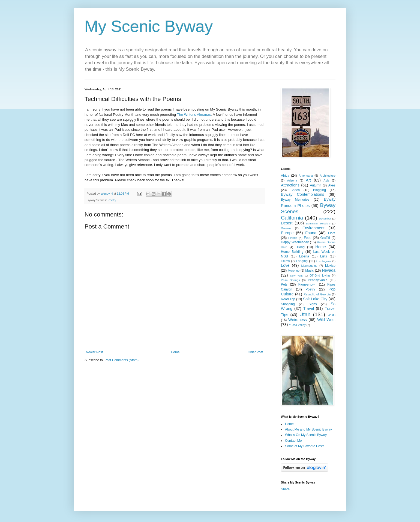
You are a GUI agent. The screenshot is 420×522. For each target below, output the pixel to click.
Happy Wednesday (295, 242)
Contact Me (293, 441)
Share (285, 489)
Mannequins (309, 266)
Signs (313, 304)
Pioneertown (307, 284)
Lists (324, 256)
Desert (287, 223)
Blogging (319, 190)
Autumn (315, 185)
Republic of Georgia (317, 294)
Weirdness (298, 320)
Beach (295, 190)
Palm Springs (290, 280)
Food (307, 238)
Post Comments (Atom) (121, 360)
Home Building (292, 252)
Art (308, 180)
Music (309, 271)
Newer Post (94, 352)
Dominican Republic (318, 223)
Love (285, 265)
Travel (309, 309)
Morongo (294, 271)
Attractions (290, 185)
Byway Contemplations (302, 194)
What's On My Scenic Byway (306, 435)
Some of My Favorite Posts (305, 446)
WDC (331, 315)
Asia (326, 180)
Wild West (326, 320)
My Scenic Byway (149, 26)
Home (175, 352)
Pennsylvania (318, 280)
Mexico (330, 266)
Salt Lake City (315, 299)
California (292, 218)
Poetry (112, 200)
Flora (332, 233)
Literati (285, 261)
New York (296, 276)
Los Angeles (324, 261)
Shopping (288, 304)
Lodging (302, 261)
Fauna (311, 233)
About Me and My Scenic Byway (308, 429)
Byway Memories (295, 200)
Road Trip (288, 299)
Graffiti (325, 238)
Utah (305, 314)
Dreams (286, 228)
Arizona (292, 180)
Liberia (304, 256)
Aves (332, 185)
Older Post (255, 352)
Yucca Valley (297, 325)
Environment (313, 228)
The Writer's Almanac (194, 115)
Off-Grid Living (320, 275)
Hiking (300, 247)
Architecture (328, 176)
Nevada (329, 270)
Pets (284, 284)
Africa (285, 176)
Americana (306, 176)
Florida (293, 238)
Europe (287, 233)
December (325, 219)
